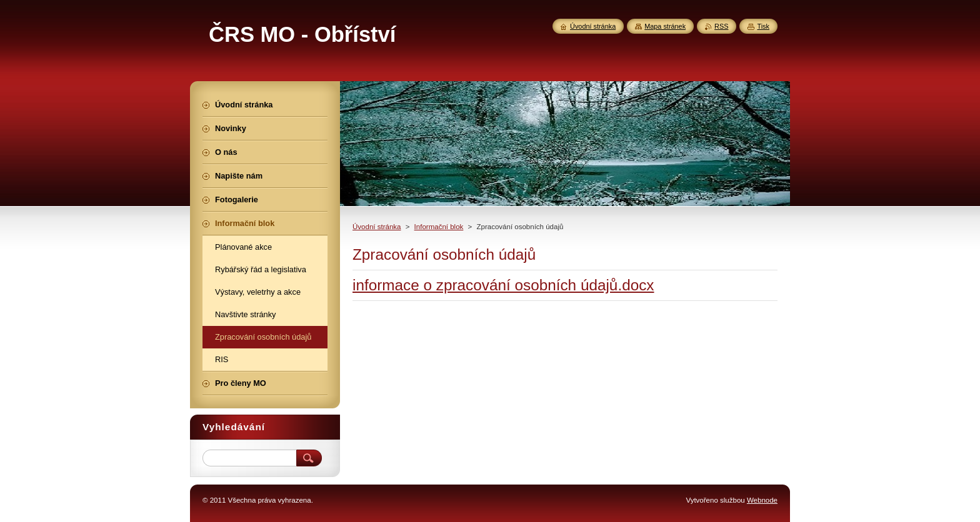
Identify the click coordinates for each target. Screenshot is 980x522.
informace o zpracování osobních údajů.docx (503, 285)
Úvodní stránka (377, 227)
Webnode (762, 500)
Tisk (763, 26)
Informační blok (439, 227)
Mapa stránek (665, 26)
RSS (721, 26)
